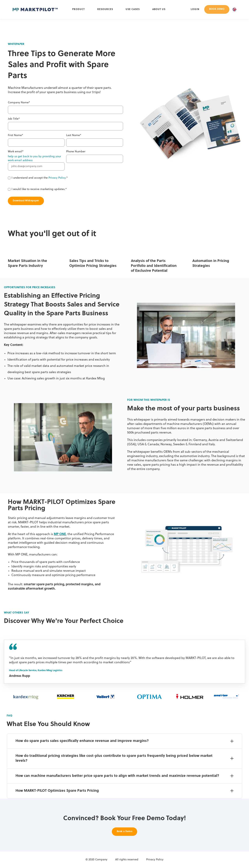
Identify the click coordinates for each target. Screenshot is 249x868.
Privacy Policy (57, 178)
